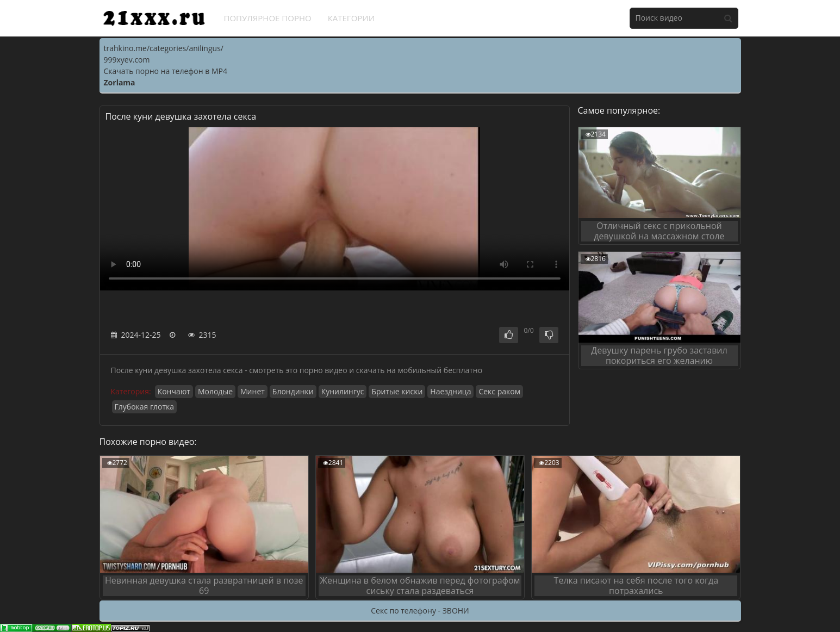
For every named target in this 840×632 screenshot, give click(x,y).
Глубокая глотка (145, 407)
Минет (253, 391)
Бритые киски (397, 391)
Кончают (174, 391)
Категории (351, 18)
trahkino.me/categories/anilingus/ (164, 48)
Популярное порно (268, 18)
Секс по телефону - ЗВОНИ (420, 611)
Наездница (450, 391)
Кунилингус (343, 391)
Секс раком (499, 391)
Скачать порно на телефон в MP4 (166, 71)
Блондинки (293, 391)
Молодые (215, 391)
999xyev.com (127, 60)
